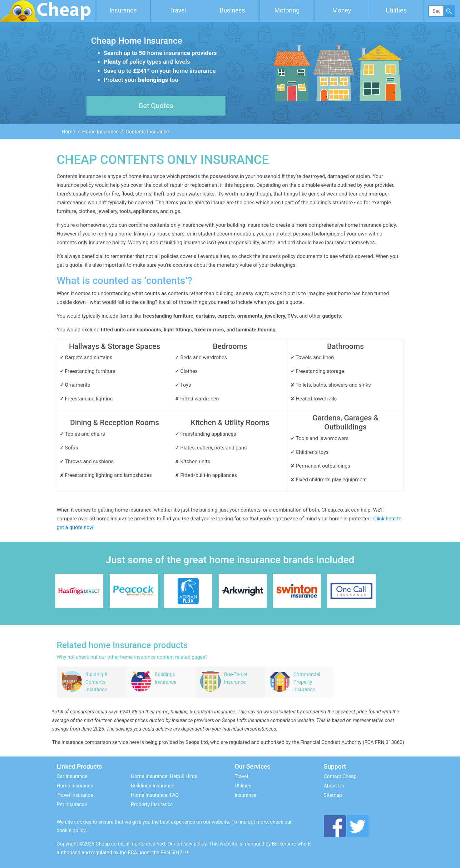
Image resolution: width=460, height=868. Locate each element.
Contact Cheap (340, 776)
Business (232, 10)
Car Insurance (72, 776)
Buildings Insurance (153, 786)
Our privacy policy (187, 844)
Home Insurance (100, 132)
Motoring (287, 10)
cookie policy (71, 830)
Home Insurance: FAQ (155, 795)
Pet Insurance (72, 804)
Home (69, 132)
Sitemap (333, 795)
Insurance (123, 10)
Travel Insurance (75, 795)
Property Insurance (152, 804)
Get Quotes (156, 106)
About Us (334, 786)
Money (342, 10)
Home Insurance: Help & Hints (164, 776)
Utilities (396, 10)
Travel (178, 10)
